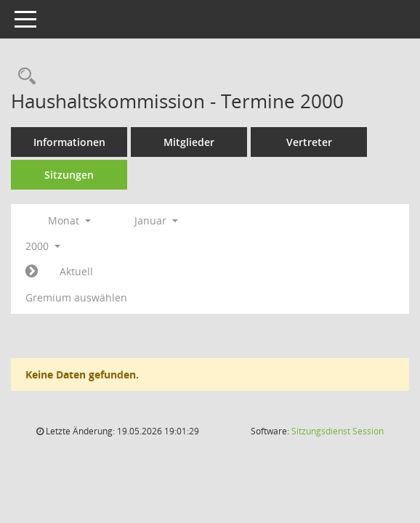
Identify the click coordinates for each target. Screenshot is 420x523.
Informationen (69, 142)
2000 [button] (43, 246)
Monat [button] (69, 220)
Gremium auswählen (76, 297)
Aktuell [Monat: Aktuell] (76, 271)
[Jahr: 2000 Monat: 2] (32, 272)
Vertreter (309, 142)
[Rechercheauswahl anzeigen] (23, 77)
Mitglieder (189, 142)
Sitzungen (69, 175)
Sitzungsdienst (338, 431)
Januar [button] (156, 220)
